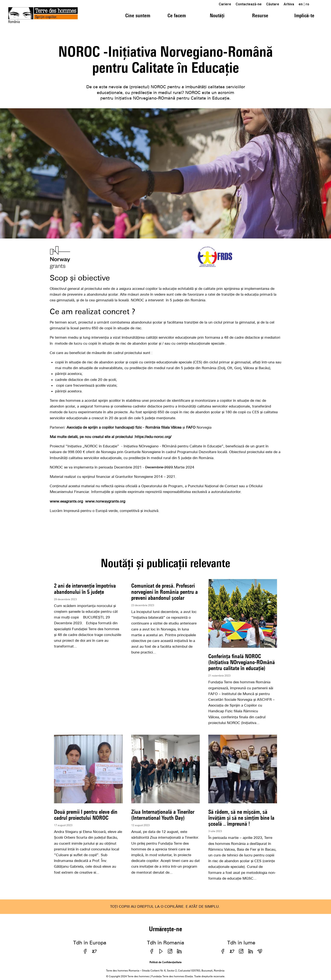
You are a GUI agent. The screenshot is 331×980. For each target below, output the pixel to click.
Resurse (260, 15)
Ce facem (177, 15)
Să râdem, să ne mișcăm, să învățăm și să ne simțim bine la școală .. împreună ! (241, 818)
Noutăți (217, 15)
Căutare (273, 4)
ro (307, 4)
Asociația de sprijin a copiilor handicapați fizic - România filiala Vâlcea (124, 427)
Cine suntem (138, 15)
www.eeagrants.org (66, 501)
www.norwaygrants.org (105, 501)
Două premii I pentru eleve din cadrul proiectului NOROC (86, 815)
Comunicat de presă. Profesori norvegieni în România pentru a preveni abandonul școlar (165, 592)
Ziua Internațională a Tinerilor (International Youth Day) (163, 815)
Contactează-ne (249, 4)
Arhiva (289, 4)
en (301, 4)
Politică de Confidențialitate (165, 962)
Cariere (225, 4)
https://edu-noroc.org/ (153, 437)
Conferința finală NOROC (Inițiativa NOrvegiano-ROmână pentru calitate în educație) (242, 662)
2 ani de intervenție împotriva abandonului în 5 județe (85, 589)
